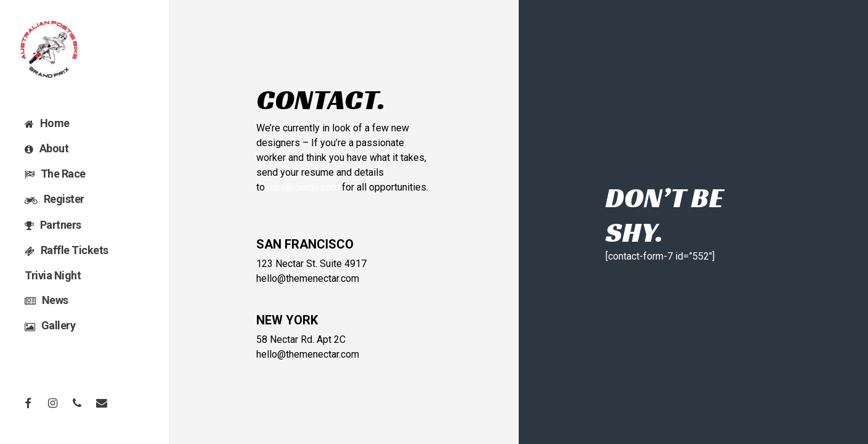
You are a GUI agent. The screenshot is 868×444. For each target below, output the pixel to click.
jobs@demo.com (303, 187)
